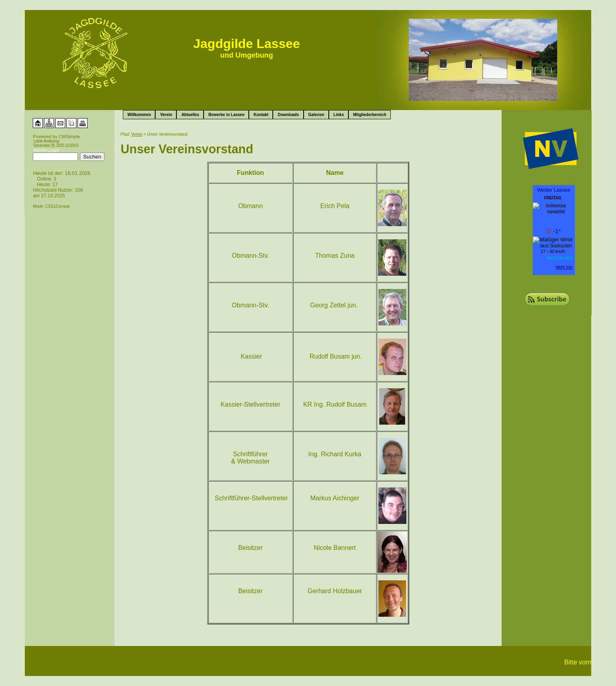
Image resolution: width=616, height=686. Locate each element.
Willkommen (139, 115)
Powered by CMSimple (56, 136)
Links (339, 115)
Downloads (288, 115)
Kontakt (261, 115)
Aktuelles (190, 115)
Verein (166, 115)
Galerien (316, 115)
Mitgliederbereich (370, 115)
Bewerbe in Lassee (226, 115)
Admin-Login (46, 150)
